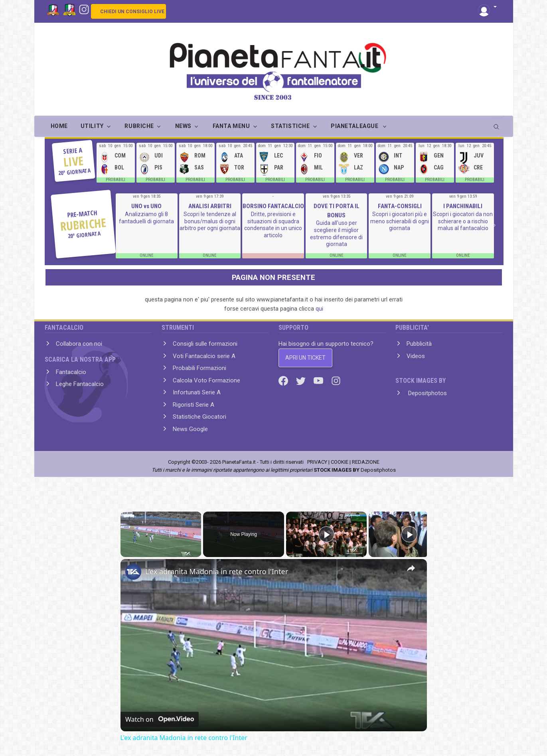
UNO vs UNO (146, 206)
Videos (416, 356)
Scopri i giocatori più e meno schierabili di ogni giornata (400, 221)
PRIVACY (317, 462)
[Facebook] (284, 380)
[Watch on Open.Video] (160, 719)
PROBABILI (116, 180)
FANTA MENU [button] (231, 126)
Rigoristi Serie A (194, 405)
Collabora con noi (79, 344)
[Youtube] (319, 380)
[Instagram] (84, 9)
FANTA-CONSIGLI (400, 206)
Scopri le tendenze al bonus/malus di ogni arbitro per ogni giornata (210, 221)
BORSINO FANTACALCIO (273, 206)
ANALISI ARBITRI (210, 206)
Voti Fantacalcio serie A (204, 356)
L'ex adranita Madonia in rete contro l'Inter (217, 571)
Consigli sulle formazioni (205, 344)
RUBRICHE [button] (139, 126)
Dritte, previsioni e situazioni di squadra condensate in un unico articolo (273, 225)
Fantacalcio (71, 372)
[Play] (326, 534)
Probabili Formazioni (199, 368)
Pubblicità (419, 344)
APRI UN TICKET (305, 358)
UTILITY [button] (92, 126)
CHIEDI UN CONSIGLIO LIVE (132, 12)
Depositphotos (427, 393)
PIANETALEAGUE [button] (355, 126)
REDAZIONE (366, 462)
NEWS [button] (183, 126)
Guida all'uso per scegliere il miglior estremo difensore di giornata (336, 233)
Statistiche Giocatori (199, 417)
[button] (487, 7)
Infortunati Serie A (197, 392)
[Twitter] (302, 380)
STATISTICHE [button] (290, 126)
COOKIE (340, 462)
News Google (190, 429)
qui (319, 309)
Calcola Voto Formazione (206, 380)
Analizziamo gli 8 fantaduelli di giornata (146, 218)
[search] (497, 124)
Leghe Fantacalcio (80, 384)
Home (59, 126)
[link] (133, 572)
